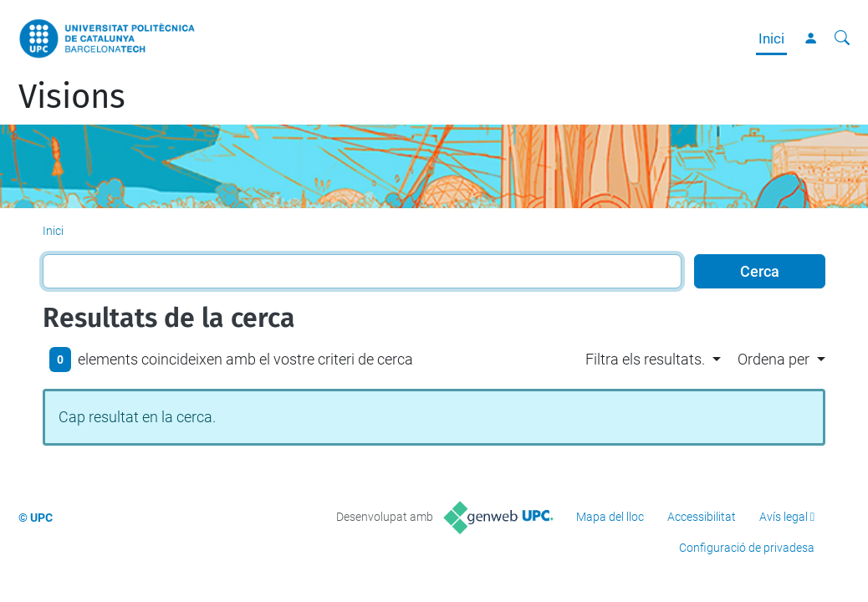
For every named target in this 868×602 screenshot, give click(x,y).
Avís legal (784, 517)
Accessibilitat (702, 517)
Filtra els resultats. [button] (645, 359)
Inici (771, 38)
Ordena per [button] (774, 359)
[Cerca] (842, 38)
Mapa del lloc (610, 517)
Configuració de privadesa (747, 548)
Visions (72, 97)
